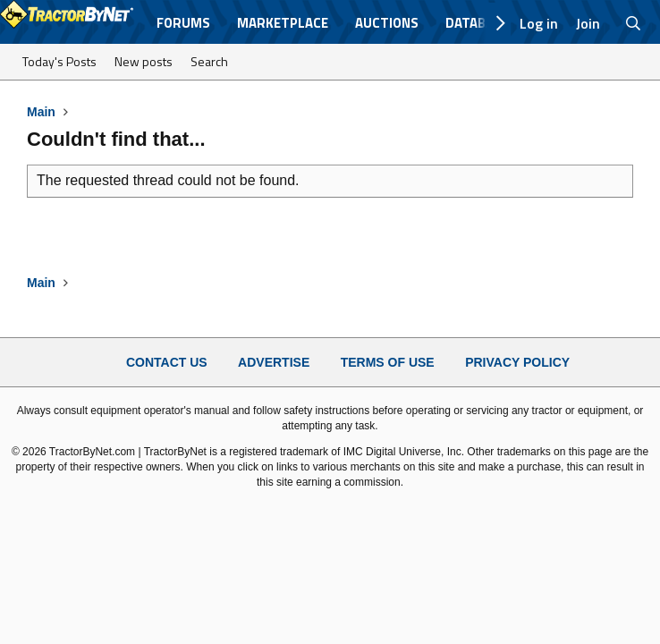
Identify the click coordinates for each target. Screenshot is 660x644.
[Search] (634, 23)
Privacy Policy (517, 362)
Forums (183, 23)
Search (209, 61)
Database (477, 23)
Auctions (387, 23)
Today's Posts (59, 61)
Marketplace (283, 23)
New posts (144, 61)
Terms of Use (388, 362)
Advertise (274, 362)
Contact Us (167, 362)
